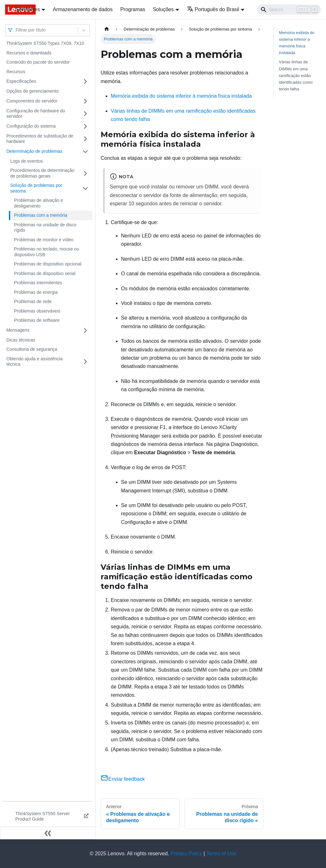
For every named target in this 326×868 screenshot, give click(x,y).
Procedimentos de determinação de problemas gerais (42, 173)
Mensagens (18, 330)
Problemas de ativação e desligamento (39, 203)
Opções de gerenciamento (32, 91)
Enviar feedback (123, 779)
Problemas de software (37, 320)
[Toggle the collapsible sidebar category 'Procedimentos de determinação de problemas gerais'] (85, 173)
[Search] (289, 10)
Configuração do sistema (31, 126)
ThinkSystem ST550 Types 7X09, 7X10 (45, 43)
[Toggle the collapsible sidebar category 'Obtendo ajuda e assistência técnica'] (85, 362)
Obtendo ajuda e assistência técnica (35, 362)
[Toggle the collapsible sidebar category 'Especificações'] (85, 81)
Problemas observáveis (37, 311)
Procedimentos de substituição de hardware (40, 139)
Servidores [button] (28, 9)
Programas (133, 9)
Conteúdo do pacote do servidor (38, 62)
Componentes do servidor (32, 101)
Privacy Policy (187, 854)
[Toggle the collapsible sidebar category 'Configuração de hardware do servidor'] (85, 114)
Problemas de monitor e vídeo (44, 240)
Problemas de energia (36, 292)
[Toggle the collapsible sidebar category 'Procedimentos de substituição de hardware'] (85, 139)
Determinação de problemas (34, 151)
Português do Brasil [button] (213, 9)
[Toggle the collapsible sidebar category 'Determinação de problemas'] (85, 152)
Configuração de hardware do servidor (36, 114)
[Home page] (107, 29)
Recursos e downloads (29, 53)
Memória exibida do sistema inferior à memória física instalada (181, 96)
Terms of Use (221, 854)
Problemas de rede (33, 301)
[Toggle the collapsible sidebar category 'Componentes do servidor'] (85, 101)
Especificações (21, 81)
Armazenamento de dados (83, 9)
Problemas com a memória (41, 215)
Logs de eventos (27, 161)
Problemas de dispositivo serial (45, 273)
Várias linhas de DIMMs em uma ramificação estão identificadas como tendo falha (296, 75)
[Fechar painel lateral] (48, 833)
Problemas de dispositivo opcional (48, 264)
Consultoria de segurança (32, 349)
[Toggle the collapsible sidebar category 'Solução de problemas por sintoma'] (85, 188)
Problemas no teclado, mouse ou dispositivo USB (47, 252)
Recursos (16, 72)
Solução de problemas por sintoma (36, 188)
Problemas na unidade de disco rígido (45, 228)
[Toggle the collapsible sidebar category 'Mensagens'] (85, 330)
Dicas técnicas (21, 340)
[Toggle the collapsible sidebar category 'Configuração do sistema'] (85, 126)
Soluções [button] (163, 9)
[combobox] (16, 30)
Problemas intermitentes (38, 283)
